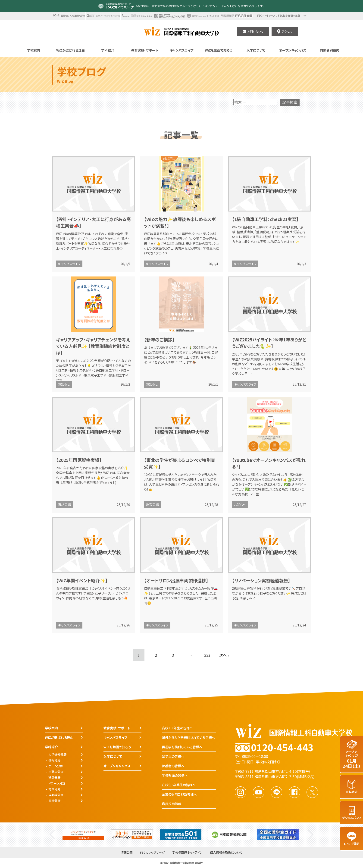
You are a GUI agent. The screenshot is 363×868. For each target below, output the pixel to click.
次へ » (224, 655)
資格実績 (64, 505)
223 (207, 655)
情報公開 (127, 853)
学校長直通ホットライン (187, 853)
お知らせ (64, 384)
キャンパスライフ (69, 264)
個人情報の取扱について (226, 853)
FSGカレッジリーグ (152, 853)
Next (311, 835)
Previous (52, 835)
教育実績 (152, 505)
